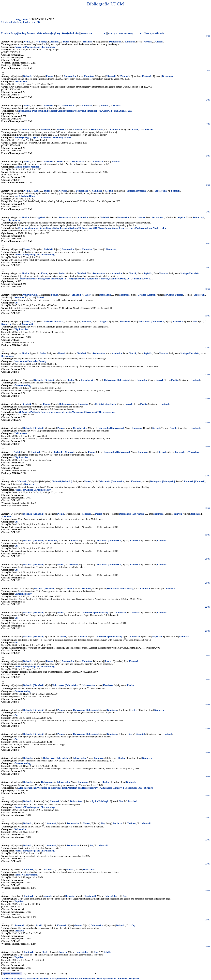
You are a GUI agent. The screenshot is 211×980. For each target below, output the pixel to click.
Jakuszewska (89, 685)
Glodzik (159, 42)
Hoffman (132, 823)
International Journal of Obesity (30, 361)
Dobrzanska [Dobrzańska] (151, 321)
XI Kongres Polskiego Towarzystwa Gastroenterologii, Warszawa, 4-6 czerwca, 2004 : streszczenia (66, 412)
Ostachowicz (158, 217)
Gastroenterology (23, 385)
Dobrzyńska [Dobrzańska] (56, 758)
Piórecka (105, 106)
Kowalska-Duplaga (174, 295)
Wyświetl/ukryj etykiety (48, 33)
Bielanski (87, 42)
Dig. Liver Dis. (22, 329)
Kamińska (89, 76)
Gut (16, 303)
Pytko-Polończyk (100, 801)
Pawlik (174, 380)
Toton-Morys (41, 42)
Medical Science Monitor (27, 167)
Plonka (27, 42)
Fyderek (41, 297)
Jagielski (40, 217)
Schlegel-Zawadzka (136, 191)
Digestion (19, 931)
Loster (63, 637)
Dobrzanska (73, 823)
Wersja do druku (70, 33)
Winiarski (22, 481)
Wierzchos (193, 452)
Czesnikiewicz (88, 380)
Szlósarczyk (198, 217)
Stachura (117, 823)
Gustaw (78, 925)
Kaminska (130, 42)
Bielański (48, 106)
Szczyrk (159, 380)
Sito (195, 321)
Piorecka (148, 42)
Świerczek (20, 925)
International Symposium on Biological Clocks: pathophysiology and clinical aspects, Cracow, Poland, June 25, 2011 (75, 111)
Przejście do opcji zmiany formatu (18, 33)
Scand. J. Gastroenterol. (26, 875)
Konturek (147, 76)
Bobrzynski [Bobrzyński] (163, 481)
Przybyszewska (30, 295)
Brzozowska (161, 191)
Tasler (46, 952)
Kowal (135, 130)
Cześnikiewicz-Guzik (105, 404)
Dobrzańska (115, 42)
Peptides (19, 901)
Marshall (133, 801)
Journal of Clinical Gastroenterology (33, 490)
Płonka (27, 106)
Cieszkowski (90, 896)
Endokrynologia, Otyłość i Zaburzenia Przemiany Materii (43, 137)
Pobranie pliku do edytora (82, 979)
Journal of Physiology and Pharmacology (35, 47)
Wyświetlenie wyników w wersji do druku (47, 979)
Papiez (99, 514)
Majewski (157, 637)
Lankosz (141, 217)
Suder (66, 42)
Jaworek (47, 896)
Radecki (70, 869)
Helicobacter (21, 82)
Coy (125, 896)
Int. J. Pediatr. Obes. (25, 196)
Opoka (181, 217)
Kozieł (37, 191)
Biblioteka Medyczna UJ (130, 979)
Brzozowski (168, 76)
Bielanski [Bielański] (54, 321)
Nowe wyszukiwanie (154, 33)
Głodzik (149, 130)
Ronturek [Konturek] (195, 481)
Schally (107, 952)
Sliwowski (111, 76)
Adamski (55, 42)
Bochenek (180, 452)
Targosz (104, 321)
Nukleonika (20, 829)
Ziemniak (125, 76)
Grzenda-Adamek (147, 295)
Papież (17, 452)
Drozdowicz (123, 217)
